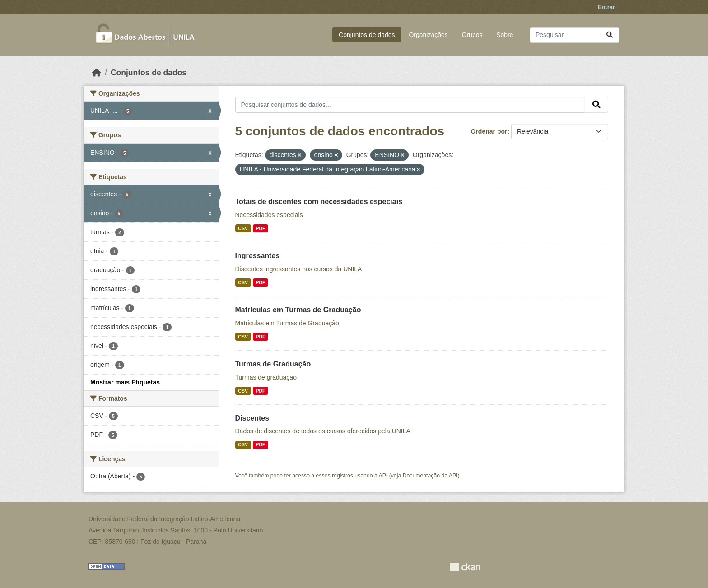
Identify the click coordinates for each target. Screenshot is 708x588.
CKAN (465, 567)
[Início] (97, 73)
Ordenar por (489, 131)
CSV (243, 228)
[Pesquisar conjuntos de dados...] (575, 35)
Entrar (606, 7)
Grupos (472, 35)
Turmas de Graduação (273, 364)
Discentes (252, 418)
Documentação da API (430, 476)
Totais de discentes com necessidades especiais (319, 201)
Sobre (505, 35)
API (383, 476)
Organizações (428, 35)
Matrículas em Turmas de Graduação (298, 310)
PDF (260, 228)
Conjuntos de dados (367, 35)
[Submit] (610, 35)
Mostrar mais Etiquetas (125, 382)
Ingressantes (258, 256)
